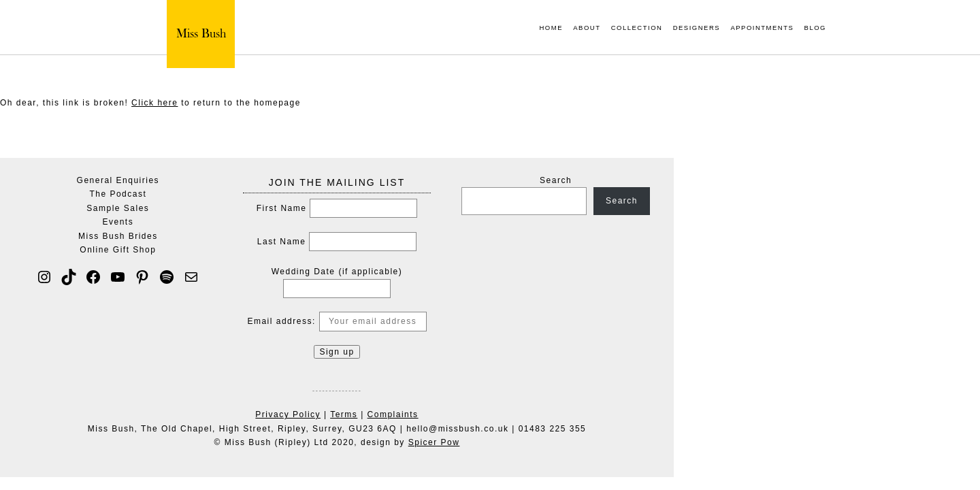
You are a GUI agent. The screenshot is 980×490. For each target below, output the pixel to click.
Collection (637, 28)
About (587, 28)
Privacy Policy (441, 414)
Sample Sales (271, 208)
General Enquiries (272, 180)
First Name (435, 208)
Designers (697, 28)
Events (272, 222)
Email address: (490, 321)
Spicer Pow (587, 442)
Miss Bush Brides (271, 236)
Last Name (435, 242)
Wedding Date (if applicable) (490, 272)
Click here (154, 103)
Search (709, 180)
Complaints (546, 414)
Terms (497, 414)
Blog (815, 28)
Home (551, 28)
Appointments (762, 28)
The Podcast (271, 194)
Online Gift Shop (271, 250)
